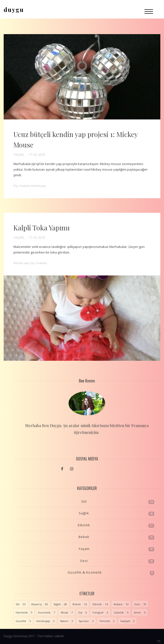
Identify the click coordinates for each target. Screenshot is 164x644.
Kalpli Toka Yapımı (41, 228)
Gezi (84, 561)
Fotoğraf (98, 613)
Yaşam (19, 155)
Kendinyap (43, 621)
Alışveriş (36, 604)
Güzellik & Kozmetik (85, 572)
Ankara (118, 604)
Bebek (84, 537)
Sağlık (84, 513)
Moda (64, 613)
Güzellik (21, 621)
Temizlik (105, 621)
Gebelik (119, 613)
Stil (84, 501)
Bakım (64, 621)
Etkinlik (84, 525)
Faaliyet (125, 621)
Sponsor (84, 621)
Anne (137, 613)
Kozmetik (44, 613)
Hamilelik (22, 613)
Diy (80, 613)
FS (159, 641)
